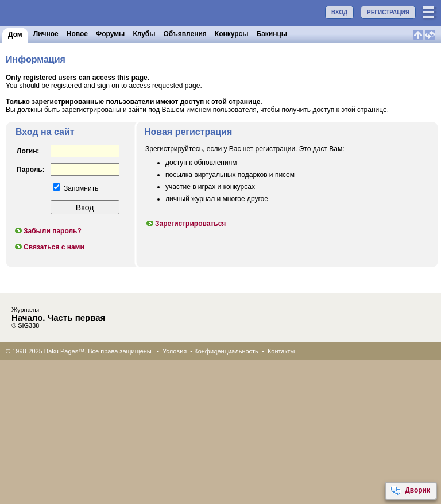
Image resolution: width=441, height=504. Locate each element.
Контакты (281, 351)
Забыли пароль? (48, 231)
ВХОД (339, 12)
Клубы (144, 34)
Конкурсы (232, 34)
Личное (46, 34)
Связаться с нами (49, 247)
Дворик (410, 491)
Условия (175, 351)
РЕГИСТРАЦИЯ (388, 12)
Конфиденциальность (226, 351)
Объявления (185, 34)
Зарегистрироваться (185, 224)
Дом (15, 34)
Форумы (110, 34)
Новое (77, 34)
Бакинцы (272, 34)
